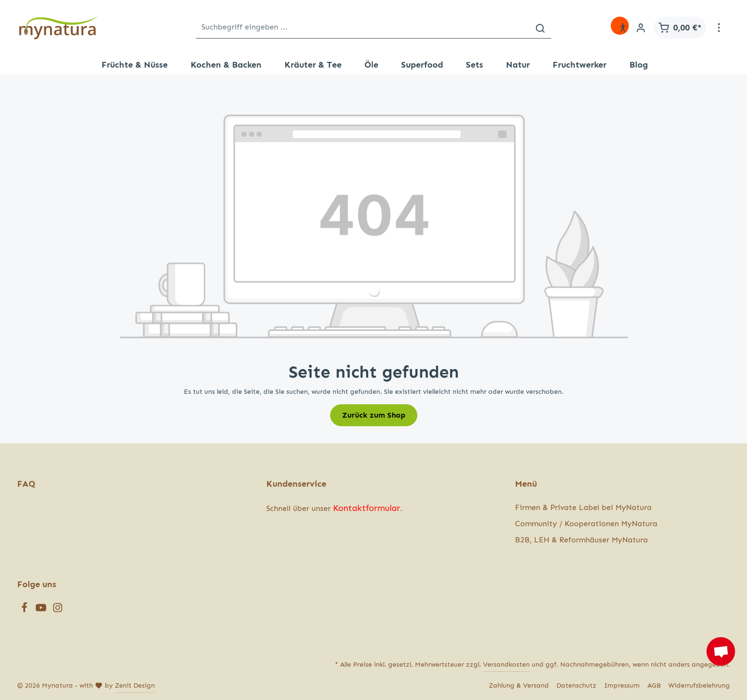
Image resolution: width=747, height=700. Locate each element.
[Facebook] (25, 610)
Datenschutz (576, 685)
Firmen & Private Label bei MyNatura (583, 507)
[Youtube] (42, 610)
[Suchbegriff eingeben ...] (363, 27)
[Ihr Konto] (641, 28)
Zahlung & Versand (519, 685)
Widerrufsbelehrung (699, 685)
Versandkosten (506, 665)
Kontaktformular (367, 508)
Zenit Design (135, 685)
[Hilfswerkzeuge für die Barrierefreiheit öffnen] (623, 28)
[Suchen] (540, 27)
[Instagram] (58, 610)
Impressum (622, 685)
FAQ (26, 484)
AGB (654, 685)
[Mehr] (719, 28)
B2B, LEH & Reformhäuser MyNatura (581, 540)
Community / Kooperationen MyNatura (586, 524)
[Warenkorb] (680, 28)
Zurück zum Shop (374, 415)
